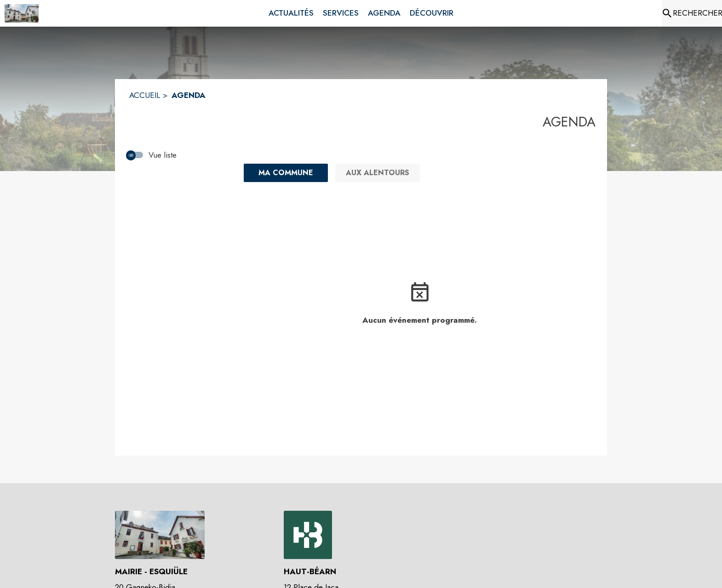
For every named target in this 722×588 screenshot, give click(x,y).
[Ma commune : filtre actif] (286, 173)
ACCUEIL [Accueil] (145, 95)
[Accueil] (22, 13)
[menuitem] (291, 13)
